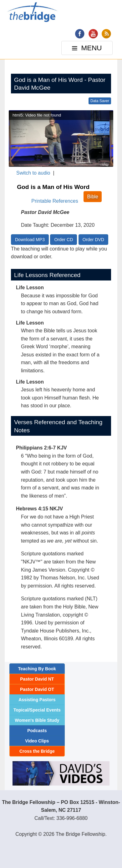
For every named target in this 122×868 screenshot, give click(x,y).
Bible (93, 197)
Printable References (55, 201)
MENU (88, 50)
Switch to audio (33, 173)
